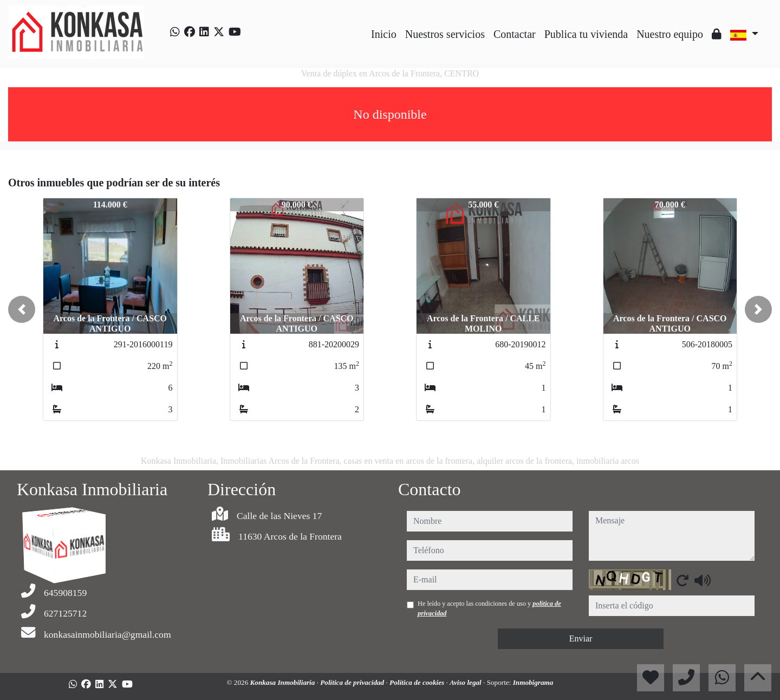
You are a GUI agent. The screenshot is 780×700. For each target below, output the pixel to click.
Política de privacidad (353, 682)
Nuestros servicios (445, 34)
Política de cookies (418, 682)
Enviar (581, 639)
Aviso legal (466, 682)
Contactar (515, 34)
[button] (22, 309)
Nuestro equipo (670, 34)
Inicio (384, 34)
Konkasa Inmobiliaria (284, 682)
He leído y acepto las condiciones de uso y (489, 608)
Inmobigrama (533, 682)
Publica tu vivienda (586, 34)
